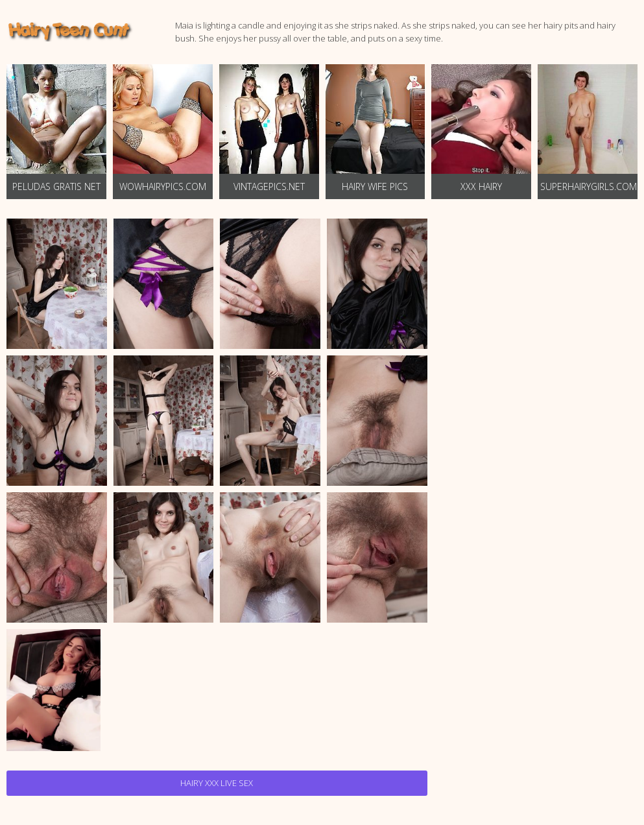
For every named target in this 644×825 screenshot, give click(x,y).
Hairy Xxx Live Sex (217, 783)
